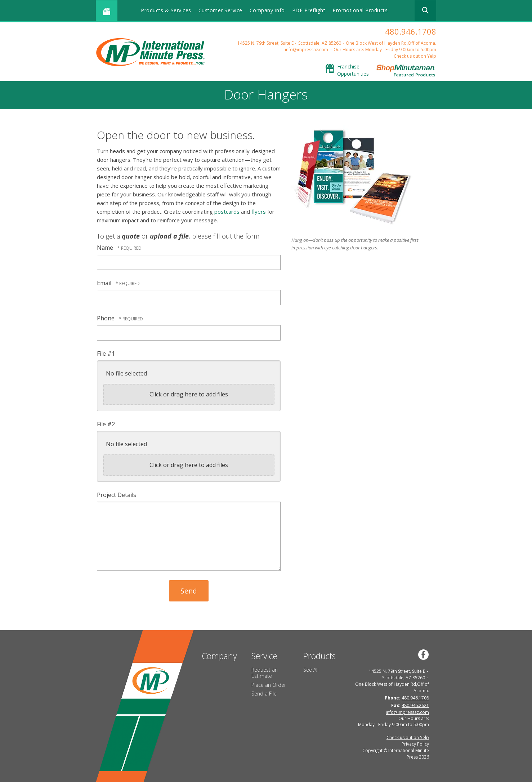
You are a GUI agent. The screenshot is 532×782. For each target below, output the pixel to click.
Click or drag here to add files (189, 394)
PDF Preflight (309, 10)
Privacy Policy (415, 744)
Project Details (117, 495)
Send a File (264, 694)
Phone (106, 318)
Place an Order (269, 685)
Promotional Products (360, 10)
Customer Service (220, 10)
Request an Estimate (265, 673)
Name (106, 248)
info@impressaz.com (307, 50)
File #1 (106, 354)
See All (311, 670)
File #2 (106, 424)
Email (105, 283)
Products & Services (166, 10)
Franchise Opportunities (353, 70)
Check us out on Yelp (415, 56)
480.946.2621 (415, 705)
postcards (227, 212)
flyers (259, 212)
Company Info (267, 10)
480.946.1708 (411, 31)
